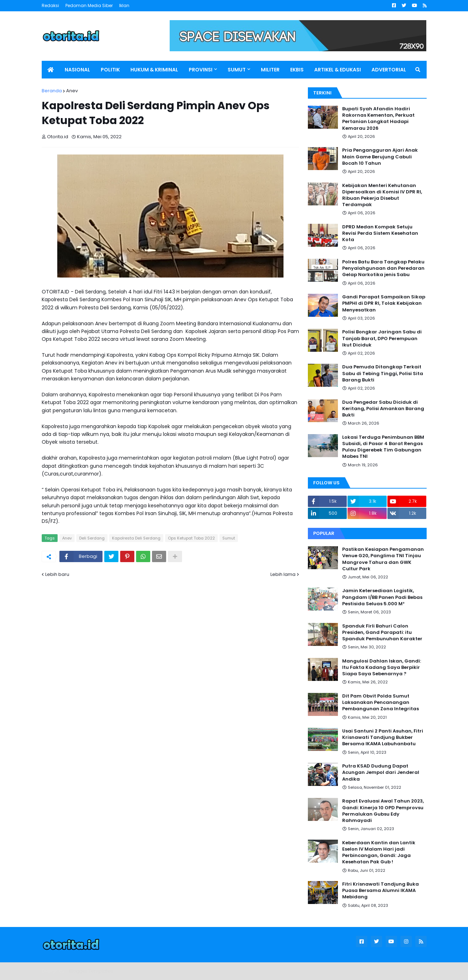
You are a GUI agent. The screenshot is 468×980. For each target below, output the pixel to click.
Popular (324, 533)
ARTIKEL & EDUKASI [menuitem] (338, 70)
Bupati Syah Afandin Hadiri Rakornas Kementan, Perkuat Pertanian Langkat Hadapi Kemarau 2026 (378, 119)
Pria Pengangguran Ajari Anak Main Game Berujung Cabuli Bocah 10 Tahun (380, 157)
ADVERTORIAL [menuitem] (389, 70)
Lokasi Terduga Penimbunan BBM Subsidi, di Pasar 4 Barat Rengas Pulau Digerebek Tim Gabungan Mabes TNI (383, 447)
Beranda (52, 91)
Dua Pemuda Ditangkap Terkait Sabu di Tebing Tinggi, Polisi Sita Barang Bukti (383, 373)
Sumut (229, 538)
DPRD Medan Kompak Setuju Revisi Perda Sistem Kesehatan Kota (380, 233)
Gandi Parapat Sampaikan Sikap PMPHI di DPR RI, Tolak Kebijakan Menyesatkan (384, 303)
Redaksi (50, 5)
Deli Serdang (92, 538)
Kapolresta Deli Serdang (136, 538)
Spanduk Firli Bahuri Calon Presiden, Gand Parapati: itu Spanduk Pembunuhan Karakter (382, 632)
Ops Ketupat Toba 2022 (191, 538)
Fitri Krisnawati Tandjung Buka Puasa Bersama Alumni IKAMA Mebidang (381, 891)
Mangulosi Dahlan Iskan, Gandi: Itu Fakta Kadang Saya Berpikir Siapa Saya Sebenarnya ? (382, 667)
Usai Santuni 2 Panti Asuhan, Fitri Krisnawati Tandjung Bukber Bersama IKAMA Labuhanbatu (383, 737)
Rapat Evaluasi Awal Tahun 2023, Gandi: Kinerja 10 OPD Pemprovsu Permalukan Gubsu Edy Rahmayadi (383, 811)
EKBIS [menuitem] (297, 70)
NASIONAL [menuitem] (77, 70)
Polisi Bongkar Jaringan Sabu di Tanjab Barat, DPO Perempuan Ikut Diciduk (382, 338)
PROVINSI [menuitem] (201, 70)
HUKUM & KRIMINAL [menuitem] (154, 70)
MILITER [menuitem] (270, 70)
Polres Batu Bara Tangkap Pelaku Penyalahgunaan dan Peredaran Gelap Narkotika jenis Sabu (383, 268)
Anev (72, 91)
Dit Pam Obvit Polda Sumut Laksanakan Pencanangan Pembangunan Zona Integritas (381, 702)
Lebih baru (57, 574)
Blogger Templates (91, 971)
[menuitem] (51, 70)
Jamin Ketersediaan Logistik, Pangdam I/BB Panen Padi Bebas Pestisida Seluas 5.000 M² (382, 597)
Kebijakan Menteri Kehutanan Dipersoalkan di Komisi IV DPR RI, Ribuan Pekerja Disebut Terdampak (382, 195)
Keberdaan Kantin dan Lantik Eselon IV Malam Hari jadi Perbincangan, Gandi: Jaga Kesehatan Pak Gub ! (379, 853)
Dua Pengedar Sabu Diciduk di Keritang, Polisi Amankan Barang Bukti (383, 409)
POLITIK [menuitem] (110, 70)
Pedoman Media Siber (89, 5)
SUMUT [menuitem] (237, 70)
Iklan (124, 5)
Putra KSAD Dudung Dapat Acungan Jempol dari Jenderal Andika (381, 772)
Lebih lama (283, 574)
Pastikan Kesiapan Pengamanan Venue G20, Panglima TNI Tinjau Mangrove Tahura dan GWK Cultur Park (383, 559)
